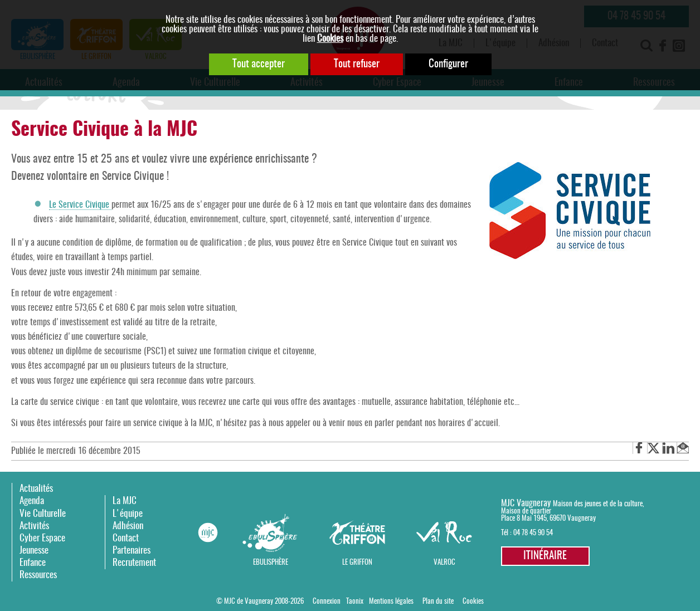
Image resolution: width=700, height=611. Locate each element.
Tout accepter (259, 64)
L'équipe (128, 514)
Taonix (355, 602)
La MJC (125, 501)
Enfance (33, 563)
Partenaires (132, 551)
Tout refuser (357, 64)
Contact (126, 538)
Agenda (32, 501)
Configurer (448, 64)
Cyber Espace (42, 538)
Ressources (38, 575)
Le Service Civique (80, 205)
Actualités (36, 489)
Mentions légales (391, 602)
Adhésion (128, 526)
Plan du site (438, 602)
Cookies (330, 39)
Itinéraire (545, 556)
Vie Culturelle (43, 514)
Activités (34, 526)
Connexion (327, 602)
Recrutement (134, 563)
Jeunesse (34, 551)
